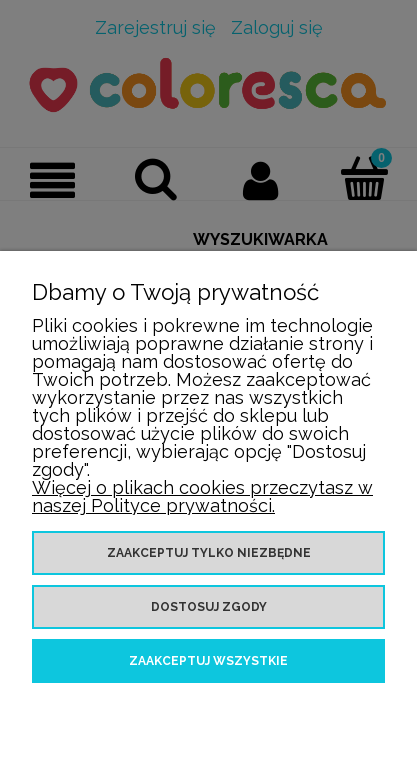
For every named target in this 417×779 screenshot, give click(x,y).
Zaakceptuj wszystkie (208, 661)
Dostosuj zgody (209, 607)
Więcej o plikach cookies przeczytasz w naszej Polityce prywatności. (202, 496)
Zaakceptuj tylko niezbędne (209, 553)
